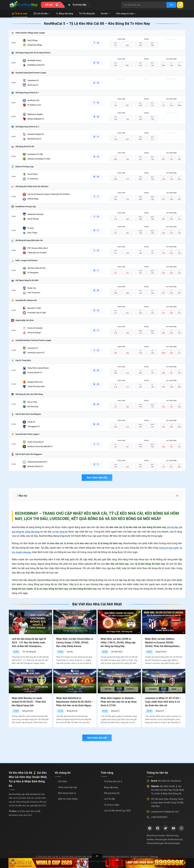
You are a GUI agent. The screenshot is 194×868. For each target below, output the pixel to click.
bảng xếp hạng (35, 532)
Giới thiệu (63, 781)
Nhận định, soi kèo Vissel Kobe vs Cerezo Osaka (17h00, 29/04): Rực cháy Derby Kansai (75, 643)
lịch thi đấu (172, 527)
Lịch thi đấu (42, 14)
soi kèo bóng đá (64, 532)
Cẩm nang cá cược (126, 14)
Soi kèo (105, 14)
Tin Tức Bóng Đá (87, 14)
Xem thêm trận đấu (97, 478)
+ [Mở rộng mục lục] (177, 496)
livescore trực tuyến (171, 548)
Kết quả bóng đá (112, 793)
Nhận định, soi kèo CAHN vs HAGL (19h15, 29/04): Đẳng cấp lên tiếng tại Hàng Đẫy (118, 643)
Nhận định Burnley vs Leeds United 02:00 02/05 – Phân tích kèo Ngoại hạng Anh (29, 702)
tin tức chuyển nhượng (24, 552)
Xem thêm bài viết (97, 738)
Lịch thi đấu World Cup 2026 (117, 811)
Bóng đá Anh (161, 652)
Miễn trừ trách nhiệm (68, 799)
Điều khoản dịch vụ (67, 793)
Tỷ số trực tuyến (112, 805)
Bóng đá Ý (115, 711)
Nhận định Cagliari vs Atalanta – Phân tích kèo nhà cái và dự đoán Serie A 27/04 (119, 702)
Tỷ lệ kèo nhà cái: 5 (113, 781)
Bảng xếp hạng (64, 14)
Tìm (169, 5)
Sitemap (154, 857)
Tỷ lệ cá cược (20, 14)
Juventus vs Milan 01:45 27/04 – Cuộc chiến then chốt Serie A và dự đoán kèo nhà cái (163, 702)
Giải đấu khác (117, 652)
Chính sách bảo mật (68, 787)
